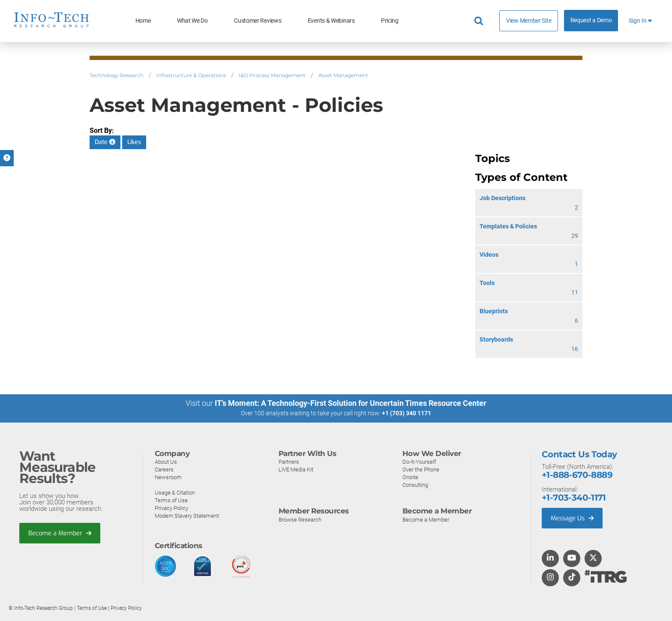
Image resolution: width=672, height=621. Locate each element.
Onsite (410, 477)
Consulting (415, 484)
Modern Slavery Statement (187, 515)
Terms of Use (171, 500)
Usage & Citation (175, 492)
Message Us (573, 518)
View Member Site (529, 21)
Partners (289, 461)
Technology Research (117, 75)
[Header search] (480, 21)
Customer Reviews (258, 21)
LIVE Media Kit (296, 469)
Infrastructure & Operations (191, 75)
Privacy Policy (171, 508)
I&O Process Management (272, 75)
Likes (134, 142)
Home (143, 21)
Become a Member (60, 533)
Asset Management (343, 75)
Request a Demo (591, 20)
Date (105, 142)
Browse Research (300, 519)
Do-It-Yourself (419, 461)
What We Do (192, 21)
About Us (166, 461)
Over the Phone (421, 469)
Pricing (390, 21)
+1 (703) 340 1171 (406, 413)
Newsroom (168, 477)
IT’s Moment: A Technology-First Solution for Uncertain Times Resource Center (351, 403)
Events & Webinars (331, 21)
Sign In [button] (640, 21)
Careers (164, 469)
